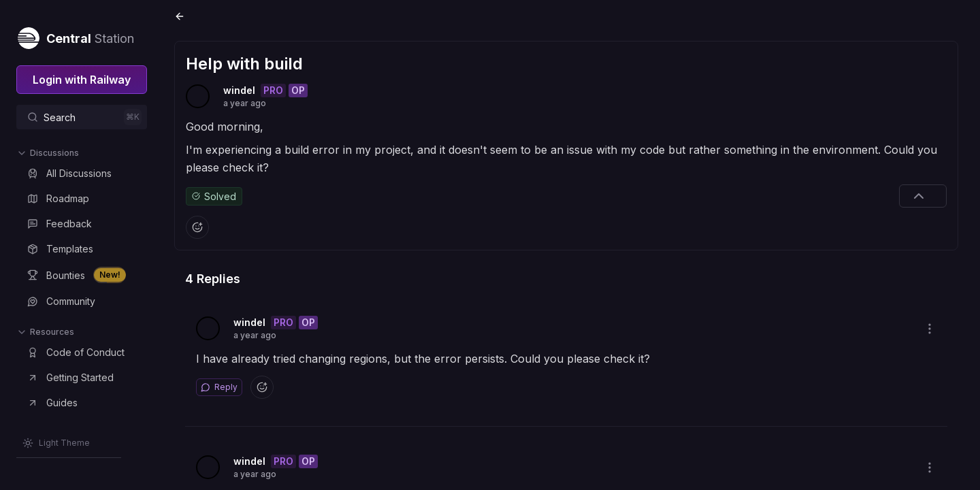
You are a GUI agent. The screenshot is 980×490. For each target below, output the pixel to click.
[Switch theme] (56, 443)
